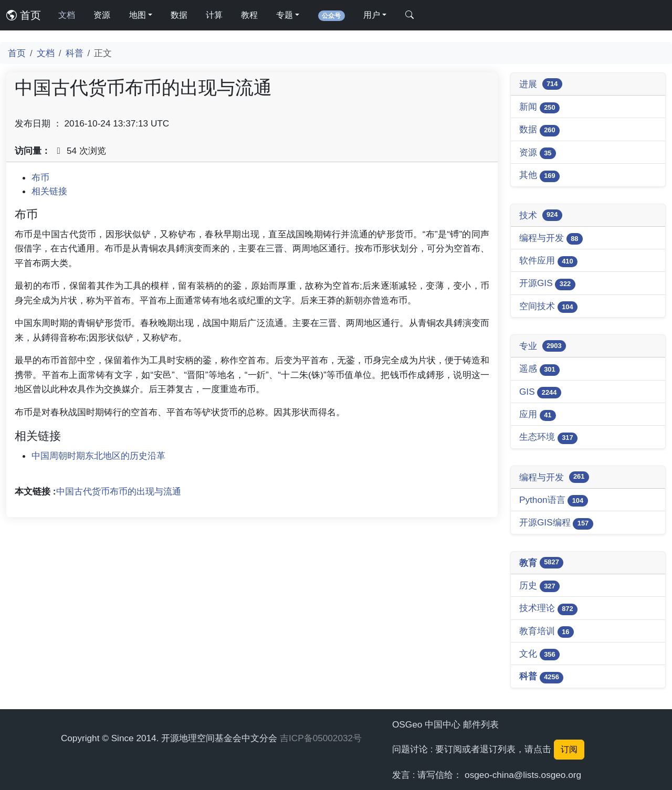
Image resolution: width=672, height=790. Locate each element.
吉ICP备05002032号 (321, 738)
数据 (179, 15)
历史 (539, 586)
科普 (75, 53)
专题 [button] (285, 15)
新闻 (539, 107)
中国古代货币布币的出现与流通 (119, 491)
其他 (539, 176)
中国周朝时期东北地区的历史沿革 (98, 456)
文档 (67, 15)
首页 (24, 15)
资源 (102, 15)
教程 (249, 15)
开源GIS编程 (556, 523)
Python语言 (554, 501)
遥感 (539, 369)
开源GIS (547, 284)
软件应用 (548, 261)
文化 (539, 654)
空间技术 (548, 307)
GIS (540, 392)
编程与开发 (551, 239)
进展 (541, 84)
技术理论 (548, 609)
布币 (40, 177)
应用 (538, 415)
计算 (214, 15)
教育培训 (547, 632)
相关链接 (49, 191)
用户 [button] (372, 15)
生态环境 (548, 438)
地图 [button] (138, 15)
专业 (543, 346)
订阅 (569, 749)
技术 (541, 215)
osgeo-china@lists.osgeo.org (523, 775)
